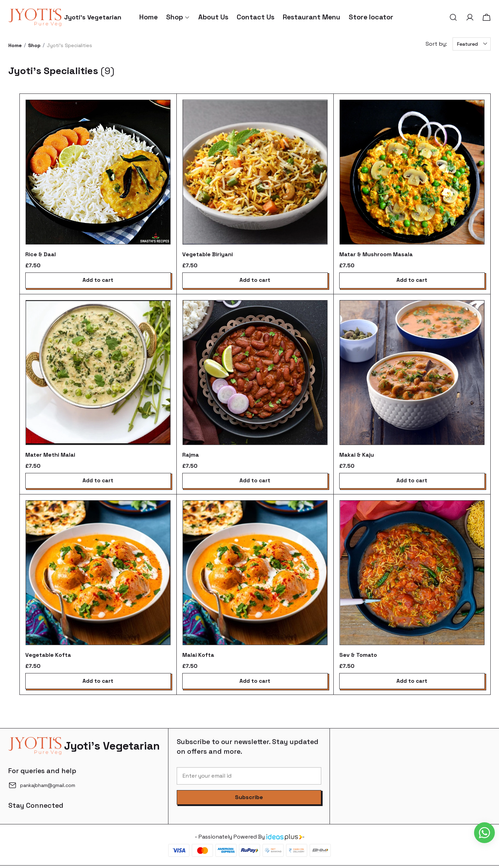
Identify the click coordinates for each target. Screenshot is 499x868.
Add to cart (98, 281)
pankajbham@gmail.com (48, 788)
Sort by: (436, 44)
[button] (453, 17)
